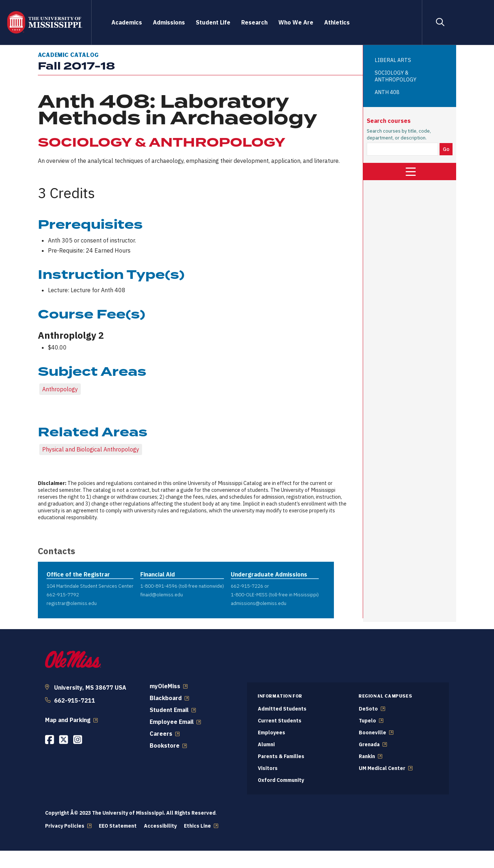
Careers (161, 734)
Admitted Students (282, 709)
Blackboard (166, 698)
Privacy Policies (65, 826)
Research (254, 22)
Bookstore (165, 745)
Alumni (266, 744)
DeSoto (368, 709)
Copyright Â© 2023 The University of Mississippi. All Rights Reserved (130, 813)
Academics (127, 22)
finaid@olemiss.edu (162, 595)
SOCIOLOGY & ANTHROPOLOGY (396, 76)
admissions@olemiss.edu (259, 603)
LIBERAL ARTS (393, 60)
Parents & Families (281, 756)
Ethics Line (197, 826)
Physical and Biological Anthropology (91, 449)
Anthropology (60, 389)
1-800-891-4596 (159, 586)
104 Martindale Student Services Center (90, 586)
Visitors (268, 768)
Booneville (372, 733)
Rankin (367, 756)
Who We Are (296, 22)
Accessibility (160, 826)
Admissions (169, 22)
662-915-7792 (63, 595)
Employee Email (172, 722)
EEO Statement (118, 826)
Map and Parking (68, 720)
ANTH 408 (387, 92)
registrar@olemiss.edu (72, 603)
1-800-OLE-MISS (249, 595)
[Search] (440, 23)
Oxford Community (281, 780)
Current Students (280, 721)
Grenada (369, 744)
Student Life (213, 22)
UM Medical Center (382, 768)
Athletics (337, 22)
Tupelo (367, 721)
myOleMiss (165, 686)
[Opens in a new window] (50, 740)
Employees (272, 733)
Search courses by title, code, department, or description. (399, 134)
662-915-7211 (75, 700)
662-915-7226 (247, 586)
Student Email (169, 710)
